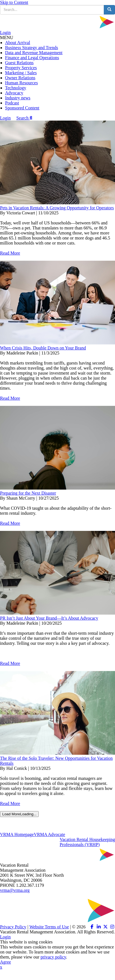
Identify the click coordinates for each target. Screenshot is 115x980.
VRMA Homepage (17, 834)
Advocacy (14, 93)
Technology (16, 88)
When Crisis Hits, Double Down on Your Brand (43, 348)
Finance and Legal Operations (32, 58)
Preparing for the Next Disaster (28, 493)
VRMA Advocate (49, 834)
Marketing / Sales (21, 73)
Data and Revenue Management (34, 53)
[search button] (109, 10)
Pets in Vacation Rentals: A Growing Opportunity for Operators (57, 208)
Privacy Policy (13, 927)
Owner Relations (20, 78)
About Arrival (18, 43)
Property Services (21, 68)
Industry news (18, 98)
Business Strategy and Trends (32, 48)
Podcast (12, 103)
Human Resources (21, 83)
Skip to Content (14, 2)
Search (24, 118)
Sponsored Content (22, 108)
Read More (10, 253)
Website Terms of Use (49, 927)
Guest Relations (19, 63)
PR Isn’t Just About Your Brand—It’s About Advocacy (49, 618)
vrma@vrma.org (15, 890)
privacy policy (53, 957)
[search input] (52, 10)
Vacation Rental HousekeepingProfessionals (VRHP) (87, 842)
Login (5, 33)
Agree (5, 962)
